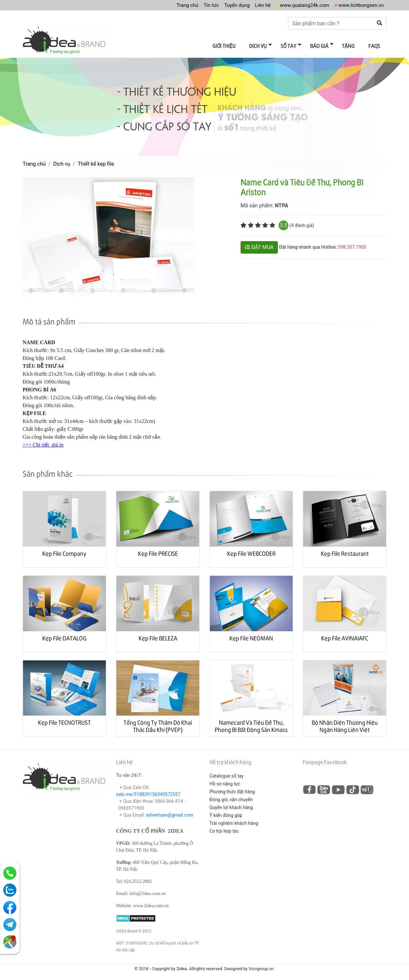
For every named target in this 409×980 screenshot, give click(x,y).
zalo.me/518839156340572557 (148, 791)
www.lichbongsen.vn (360, 5)
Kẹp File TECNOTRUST (64, 719)
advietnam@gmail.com (170, 812)
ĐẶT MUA (259, 244)
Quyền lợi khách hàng (231, 804)
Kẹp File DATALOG (64, 635)
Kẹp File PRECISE (158, 550)
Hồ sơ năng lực (225, 781)
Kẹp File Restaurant (345, 550)
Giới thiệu (236, 45)
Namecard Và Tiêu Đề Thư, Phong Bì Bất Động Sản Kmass (251, 723)
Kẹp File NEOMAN (251, 635)
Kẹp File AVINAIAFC (345, 635)
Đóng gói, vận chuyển (231, 796)
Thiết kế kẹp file (96, 161)
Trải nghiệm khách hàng (234, 820)
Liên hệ (257, 5)
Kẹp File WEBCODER (251, 550)
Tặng (351, 45)
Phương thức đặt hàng (232, 788)
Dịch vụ (268, 45)
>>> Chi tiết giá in (43, 441)
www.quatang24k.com (301, 5)
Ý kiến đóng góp (226, 812)
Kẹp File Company (64, 550)
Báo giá (324, 45)
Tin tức (203, 5)
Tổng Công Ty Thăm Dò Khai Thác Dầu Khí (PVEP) (158, 723)
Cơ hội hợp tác (224, 828)
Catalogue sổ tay (226, 773)
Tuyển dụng (230, 5)
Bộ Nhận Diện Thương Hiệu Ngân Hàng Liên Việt (345, 723)
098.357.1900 (352, 244)
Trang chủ (178, 5)
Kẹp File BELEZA (158, 635)
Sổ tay (296, 45)
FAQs (375, 45)
